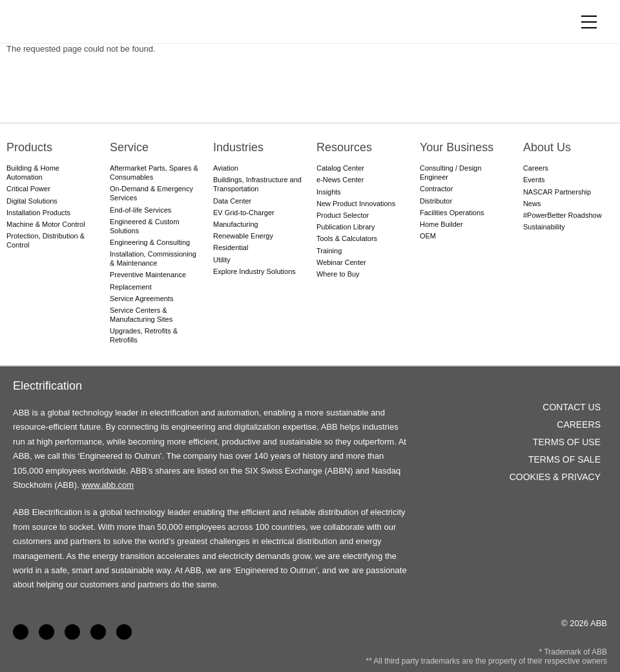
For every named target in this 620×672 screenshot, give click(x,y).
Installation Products (38, 213)
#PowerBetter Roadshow (563, 215)
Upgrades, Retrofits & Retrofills (144, 335)
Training (329, 251)
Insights (329, 192)
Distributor (436, 201)
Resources (344, 147)
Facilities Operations (452, 213)
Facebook (21, 632)
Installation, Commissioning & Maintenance (153, 258)
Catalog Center (340, 168)
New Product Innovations (356, 204)
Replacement (131, 287)
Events (534, 180)
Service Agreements (141, 299)
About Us (547, 147)
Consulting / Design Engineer (450, 173)
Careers (536, 168)
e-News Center (340, 180)
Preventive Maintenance (148, 275)
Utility (222, 260)
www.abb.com (108, 485)
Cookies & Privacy (555, 477)
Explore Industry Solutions (254, 271)
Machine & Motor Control (46, 224)
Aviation (226, 168)
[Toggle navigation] (589, 22)
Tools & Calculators (347, 238)
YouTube (72, 632)
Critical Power (28, 189)
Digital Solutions (32, 201)
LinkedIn (46, 632)
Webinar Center (341, 262)
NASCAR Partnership (557, 192)
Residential (231, 247)
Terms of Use (567, 442)
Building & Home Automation (33, 173)
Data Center (232, 201)
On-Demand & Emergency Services (151, 193)
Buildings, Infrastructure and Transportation (257, 184)
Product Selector (343, 215)
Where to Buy (338, 274)
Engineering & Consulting (150, 242)
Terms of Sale (564, 459)
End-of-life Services (140, 210)
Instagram (124, 632)
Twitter (98, 632)
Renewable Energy (243, 236)
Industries (238, 147)
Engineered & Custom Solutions (145, 226)
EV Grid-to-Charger (244, 213)
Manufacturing (236, 224)
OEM (428, 236)
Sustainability (544, 227)
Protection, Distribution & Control (46, 240)
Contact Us (572, 407)
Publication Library (346, 227)
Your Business (457, 147)
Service (129, 147)
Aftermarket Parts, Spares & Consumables (154, 173)
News (532, 204)
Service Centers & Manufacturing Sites (141, 315)
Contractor (436, 189)
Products (29, 147)
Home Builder (441, 224)
